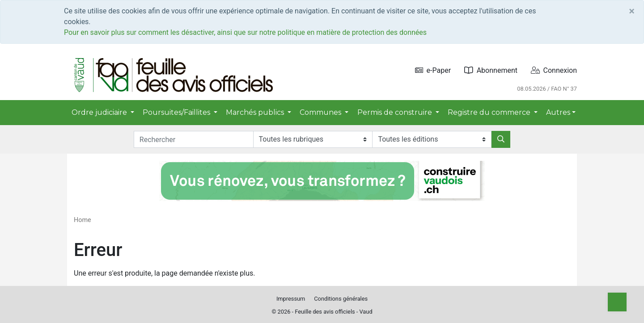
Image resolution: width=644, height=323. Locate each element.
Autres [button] (558, 112)
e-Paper (433, 70)
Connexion (554, 70)
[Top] (617, 302)
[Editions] (432, 139)
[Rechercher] (501, 139)
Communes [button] (321, 112)
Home (83, 220)
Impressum (291, 299)
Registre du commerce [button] (490, 112)
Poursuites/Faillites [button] (177, 112)
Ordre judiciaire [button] (100, 112)
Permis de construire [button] (396, 112)
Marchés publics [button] (256, 112)
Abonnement (491, 70)
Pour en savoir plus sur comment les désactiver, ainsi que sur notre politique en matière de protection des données (245, 32)
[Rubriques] (313, 139)
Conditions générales (341, 299)
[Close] (632, 11)
